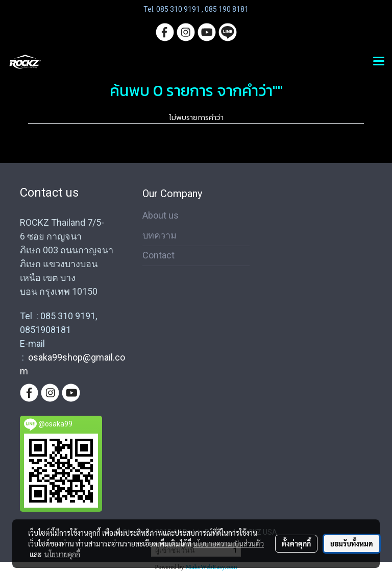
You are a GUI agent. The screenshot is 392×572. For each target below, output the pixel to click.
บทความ (160, 235)
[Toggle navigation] (379, 62)
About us (161, 215)
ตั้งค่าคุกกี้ (296, 543)
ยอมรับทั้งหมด (352, 543)
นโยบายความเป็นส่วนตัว (228, 543)
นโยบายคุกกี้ (62, 554)
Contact (158, 255)
